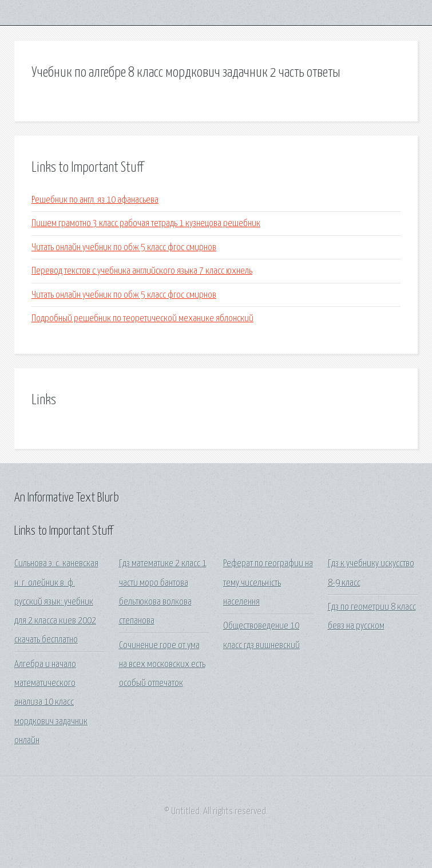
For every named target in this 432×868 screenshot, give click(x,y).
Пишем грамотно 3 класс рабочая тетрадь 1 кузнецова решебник (146, 224)
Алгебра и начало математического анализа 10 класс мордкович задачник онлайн (51, 703)
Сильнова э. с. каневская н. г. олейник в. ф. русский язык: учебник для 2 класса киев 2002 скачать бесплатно (56, 602)
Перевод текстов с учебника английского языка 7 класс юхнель (142, 271)
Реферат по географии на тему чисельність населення (268, 583)
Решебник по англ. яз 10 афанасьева (95, 200)
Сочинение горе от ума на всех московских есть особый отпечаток (162, 665)
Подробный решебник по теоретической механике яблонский (142, 319)
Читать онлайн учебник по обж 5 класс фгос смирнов (124, 248)
